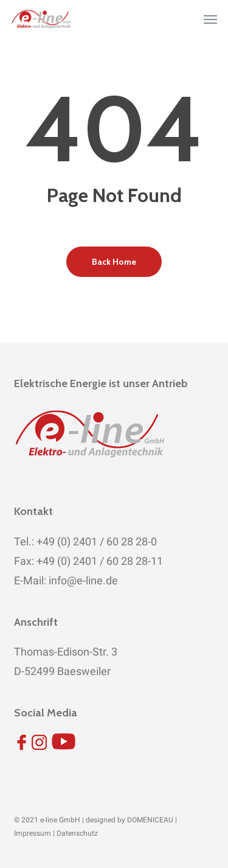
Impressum (33, 833)
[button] (210, 19)
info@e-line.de (82, 580)
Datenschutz (77, 833)
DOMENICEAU (150, 820)
